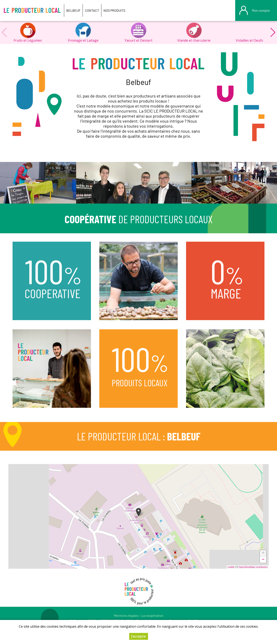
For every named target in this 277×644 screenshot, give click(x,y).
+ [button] (263, 553)
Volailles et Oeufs (249, 40)
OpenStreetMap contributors (253, 567)
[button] (273, 32)
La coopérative (152, 615)
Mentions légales (126, 615)
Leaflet (231, 567)
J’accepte (139, 636)
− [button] (263, 560)
